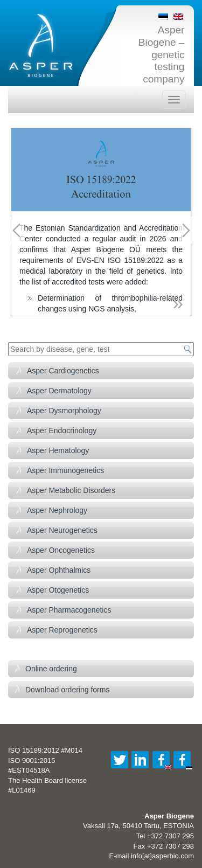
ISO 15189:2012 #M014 (45, 750)
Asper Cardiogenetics (63, 371)
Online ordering (51, 669)
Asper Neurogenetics (62, 530)
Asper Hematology (58, 450)
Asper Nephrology (57, 510)
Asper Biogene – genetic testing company (162, 54)
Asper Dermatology (59, 391)
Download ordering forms (67, 690)
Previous (16, 230)
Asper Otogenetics (58, 590)
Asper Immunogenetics (65, 470)
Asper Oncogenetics (61, 550)
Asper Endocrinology (62, 430)
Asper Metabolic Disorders (71, 490)
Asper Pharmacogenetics (69, 610)
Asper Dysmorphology (64, 411)
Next (186, 230)
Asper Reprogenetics (62, 630)
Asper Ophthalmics (59, 570)
